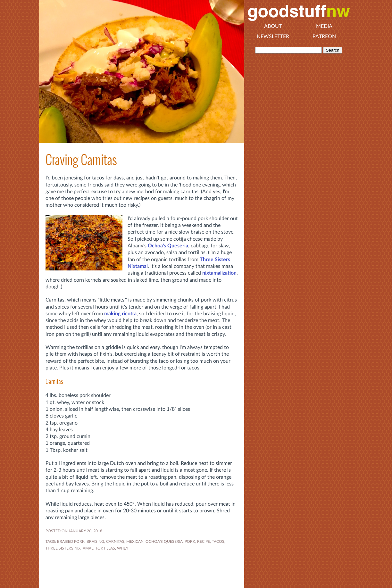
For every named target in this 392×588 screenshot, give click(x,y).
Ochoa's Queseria (168, 246)
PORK (190, 542)
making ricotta (120, 314)
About (273, 26)
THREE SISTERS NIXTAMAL (69, 548)
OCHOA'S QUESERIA (164, 542)
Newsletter (273, 37)
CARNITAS (115, 542)
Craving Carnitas (81, 160)
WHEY (123, 548)
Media (324, 26)
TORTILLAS (105, 548)
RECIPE (204, 542)
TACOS (218, 542)
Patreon (324, 37)
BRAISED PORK (71, 542)
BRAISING (95, 542)
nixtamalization (219, 273)
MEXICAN (135, 542)
